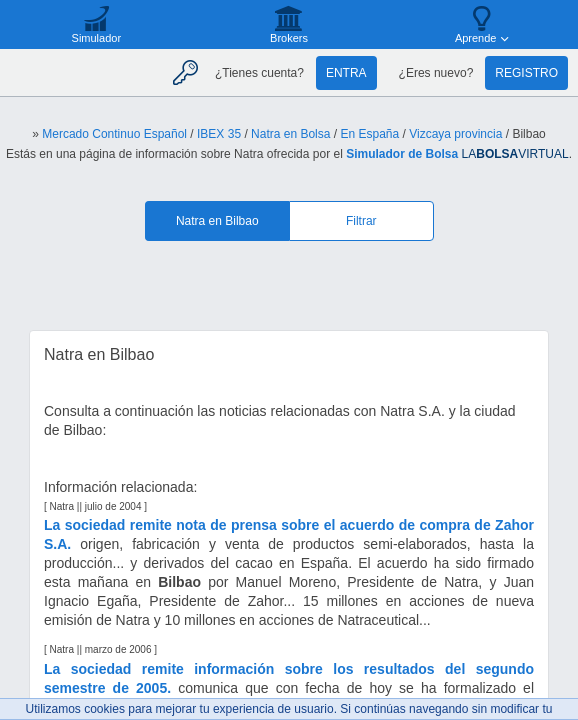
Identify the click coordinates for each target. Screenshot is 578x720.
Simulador (97, 38)
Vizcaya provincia (455, 134)
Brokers (289, 38)
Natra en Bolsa (290, 134)
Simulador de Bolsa (402, 154)
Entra (346, 73)
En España (369, 134)
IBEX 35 (219, 134)
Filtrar (361, 221)
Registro (526, 73)
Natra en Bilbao (217, 221)
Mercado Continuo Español (114, 134)
